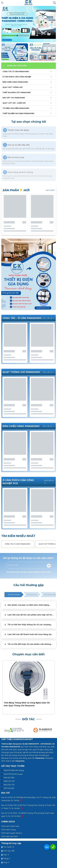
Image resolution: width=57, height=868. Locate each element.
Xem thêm (50, 190)
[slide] (29, 24)
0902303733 (15, 747)
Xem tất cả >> (49, 318)
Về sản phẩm (14, 595)
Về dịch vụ (32, 595)
